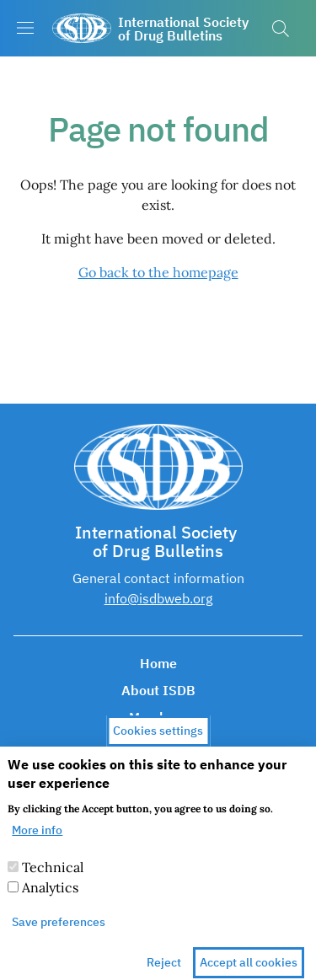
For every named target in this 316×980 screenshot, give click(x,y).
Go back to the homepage (158, 272)
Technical (53, 884)
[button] (281, 29)
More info (37, 847)
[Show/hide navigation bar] (25, 28)
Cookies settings (158, 748)
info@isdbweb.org (158, 598)
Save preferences (59, 939)
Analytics (50, 904)
